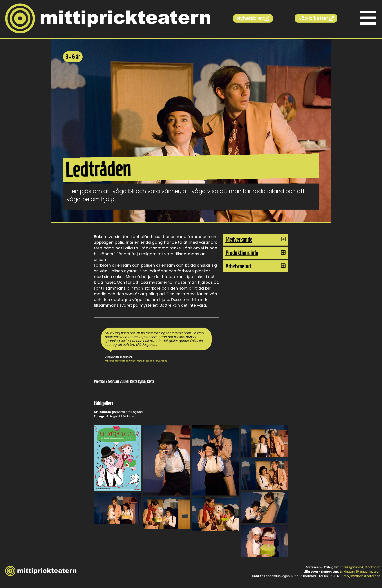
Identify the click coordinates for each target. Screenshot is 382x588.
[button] (256, 240)
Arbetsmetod (238, 266)
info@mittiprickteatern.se (362, 576)
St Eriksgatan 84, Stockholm (360, 567)
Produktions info (242, 253)
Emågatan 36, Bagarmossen (360, 572)
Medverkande (239, 240)
